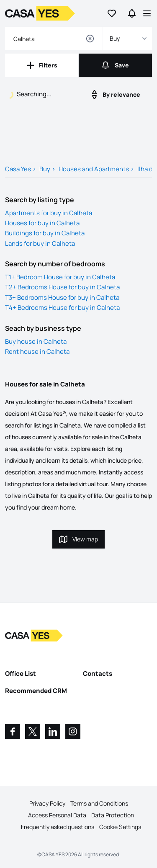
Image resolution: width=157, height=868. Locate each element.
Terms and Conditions (99, 803)
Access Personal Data (57, 815)
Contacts (98, 674)
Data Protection (113, 815)
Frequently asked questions (58, 827)
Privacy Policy (47, 803)
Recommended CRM (36, 691)
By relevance (115, 95)
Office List (21, 674)
